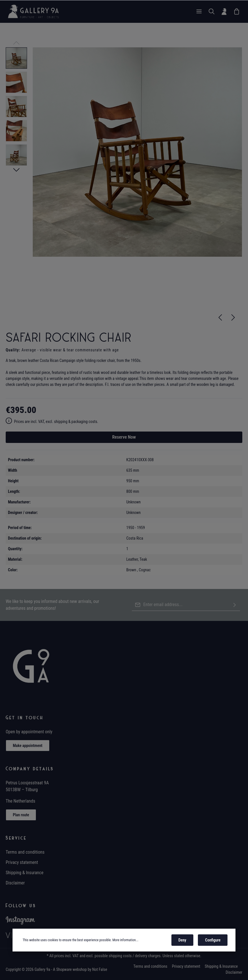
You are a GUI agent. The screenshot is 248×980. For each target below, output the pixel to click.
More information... (125, 941)
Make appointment (28, 746)
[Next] (233, 317)
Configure (213, 941)
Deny (183, 941)
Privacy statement (22, 862)
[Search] (212, 11)
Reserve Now (124, 437)
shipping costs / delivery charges (135, 956)
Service (16, 838)
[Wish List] (237, 11)
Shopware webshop (71, 969)
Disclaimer (15, 883)
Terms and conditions (25, 852)
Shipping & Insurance (24, 873)
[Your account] (224, 11)
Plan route (21, 815)
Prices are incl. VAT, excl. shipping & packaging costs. (52, 422)
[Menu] (199, 11)
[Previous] (220, 317)
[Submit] (235, 605)
